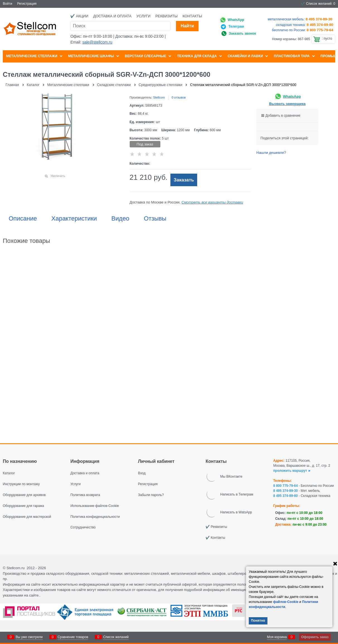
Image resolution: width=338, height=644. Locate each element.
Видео (120, 219)
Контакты (192, 16)
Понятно (258, 621)
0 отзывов (179, 97)
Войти (8, 4)
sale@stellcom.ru (97, 42)
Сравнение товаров (73, 637)
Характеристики (74, 219)
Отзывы (155, 219)
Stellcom (159, 97)
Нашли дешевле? (271, 153)
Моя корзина (277, 637)
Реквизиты (166, 16)
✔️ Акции (79, 16)
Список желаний (116, 637)
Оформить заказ (315, 637)
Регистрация (27, 4)
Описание (23, 219)
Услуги (143, 16)
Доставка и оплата (112, 16)
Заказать (184, 180)
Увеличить (58, 176)
